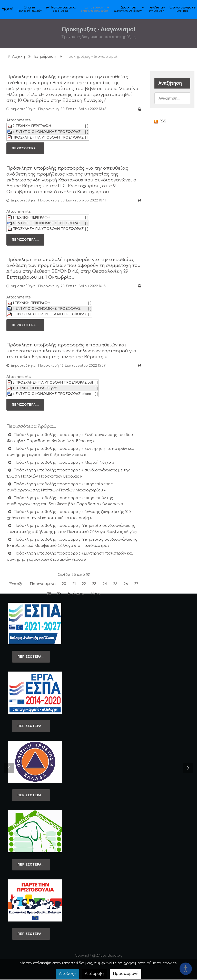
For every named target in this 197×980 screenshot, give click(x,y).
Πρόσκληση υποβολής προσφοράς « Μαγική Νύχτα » (63, 463)
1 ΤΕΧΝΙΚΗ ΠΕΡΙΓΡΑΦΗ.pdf (35, 389)
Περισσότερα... (25, 152)
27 (136, 585)
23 (94, 585)
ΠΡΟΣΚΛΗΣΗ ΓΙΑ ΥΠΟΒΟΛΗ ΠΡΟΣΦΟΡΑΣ (48, 142)
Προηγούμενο (43, 585)
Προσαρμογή (126, 974)
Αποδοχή (68, 974)
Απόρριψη (95, 974)
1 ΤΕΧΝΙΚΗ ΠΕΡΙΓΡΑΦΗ (31, 220)
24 (105, 585)
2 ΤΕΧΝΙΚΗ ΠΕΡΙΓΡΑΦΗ (32, 130)
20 (64, 585)
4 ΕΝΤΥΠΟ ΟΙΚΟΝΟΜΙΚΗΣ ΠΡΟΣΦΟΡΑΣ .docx (52, 395)
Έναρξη (17, 585)
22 (84, 585)
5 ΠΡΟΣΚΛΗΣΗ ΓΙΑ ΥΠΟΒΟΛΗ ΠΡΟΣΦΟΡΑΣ (50, 316)
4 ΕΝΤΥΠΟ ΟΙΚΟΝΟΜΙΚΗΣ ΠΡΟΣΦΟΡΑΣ (47, 136)
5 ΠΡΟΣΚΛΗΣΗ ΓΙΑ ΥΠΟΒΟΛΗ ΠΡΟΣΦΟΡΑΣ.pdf (53, 383)
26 (126, 585)
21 (74, 585)
